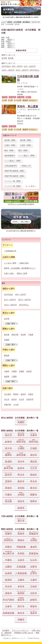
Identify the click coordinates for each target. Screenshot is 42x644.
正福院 (34, 448)
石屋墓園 (21, 567)
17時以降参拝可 (11, 166)
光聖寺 (34, 567)
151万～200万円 (22, 70)
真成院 (8, 462)
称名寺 (21, 613)
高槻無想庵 (8, 613)
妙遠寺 (21, 508)
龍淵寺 (8, 580)
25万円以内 (6, 66)
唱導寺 (34, 501)
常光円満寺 (8, 600)
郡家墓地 (34, 553)
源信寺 (34, 455)
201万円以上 (35, 70)
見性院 (21, 488)
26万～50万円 (17, 66)
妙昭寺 (34, 600)
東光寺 (34, 488)
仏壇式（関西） (11, 145)
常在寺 (34, 481)
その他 (16, 405)
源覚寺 (8, 593)
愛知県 (7, 356)
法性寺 (34, 593)
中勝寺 (8, 560)
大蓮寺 (34, 580)
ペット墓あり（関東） (27, 156)
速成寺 (34, 547)
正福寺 (34, 586)
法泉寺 (21, 560)
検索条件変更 (21, 50)
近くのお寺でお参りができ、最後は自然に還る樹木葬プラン (21, 231)
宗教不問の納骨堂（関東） (15, 171)
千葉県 (31, 335)
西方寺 (21, 606)
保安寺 (21, 501)
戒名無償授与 (10, 156)
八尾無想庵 (21, 573)
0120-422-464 (36, 2)
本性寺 (21, 586)
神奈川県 (15, 335)
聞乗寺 (34, 495)
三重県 (14, 377)
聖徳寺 (34, 475)
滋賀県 (7, 377)
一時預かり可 (26, 166)
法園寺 (8, 567)
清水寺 (21, 462)
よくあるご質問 (10, 263)
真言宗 (14, 399)
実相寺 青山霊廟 (28, 106)
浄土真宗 (8, 394)
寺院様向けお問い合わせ (24, 633)
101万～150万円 (8, 70)
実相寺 (8, 488)
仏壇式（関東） (26, 145)
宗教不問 (8, 405)
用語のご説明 (22, 273)
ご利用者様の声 (10, 251)
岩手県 (4, 58)
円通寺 (8, 495)
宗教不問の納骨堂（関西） (15, 176)
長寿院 (21, 553)
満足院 (34, 462)
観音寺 (21, 481)
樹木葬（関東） (11, 140)
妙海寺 (8, 442)
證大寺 (8, 448)
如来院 (8, 573)
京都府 (21, 371)
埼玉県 (23, 335)
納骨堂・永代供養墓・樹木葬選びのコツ (20, 268)
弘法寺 (34, 560)
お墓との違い (9, 273)
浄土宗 (7, 399)
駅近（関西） (24, 151)
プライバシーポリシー (20, 630)
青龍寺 (34, 606)
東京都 (11, 58)
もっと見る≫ (31, 186)
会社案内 (6, 630)
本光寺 (8, 586)
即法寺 (21, 475)
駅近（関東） (10, 151)
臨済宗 (23, 394)
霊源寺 (8, 481)
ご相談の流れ (24, 263)
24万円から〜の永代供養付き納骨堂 (21, 204)
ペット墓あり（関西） (13, 161)
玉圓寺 (21, 580)
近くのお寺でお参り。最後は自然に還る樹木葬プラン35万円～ (21, 17)
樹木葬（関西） (26, 140)
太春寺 (8, 606)
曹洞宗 (16, 394)
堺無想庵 (21, 547)
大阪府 (7, 371)
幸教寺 (8, 547)
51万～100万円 (30, 66)
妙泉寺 (21, 468)
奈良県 (29, 371)
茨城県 (7, 340)
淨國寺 (21, 620)
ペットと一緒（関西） (13, 181)
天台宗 (21, 399)
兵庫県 (14, 371)
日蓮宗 (31, 394)
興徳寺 (21, 540)
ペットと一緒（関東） (13, 186)
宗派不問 (30, 399)
